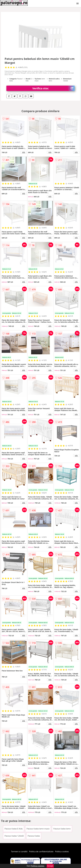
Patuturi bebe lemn (62, 829)
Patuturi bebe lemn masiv (38, 829)
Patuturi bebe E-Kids (14, 829)
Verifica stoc (54, 88)
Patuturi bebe (34, 836)
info (24, 152)
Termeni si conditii (19, 852)
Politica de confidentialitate (41, 852)
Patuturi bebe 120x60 (14, 836)
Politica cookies (62, 852)
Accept (50, 866)
